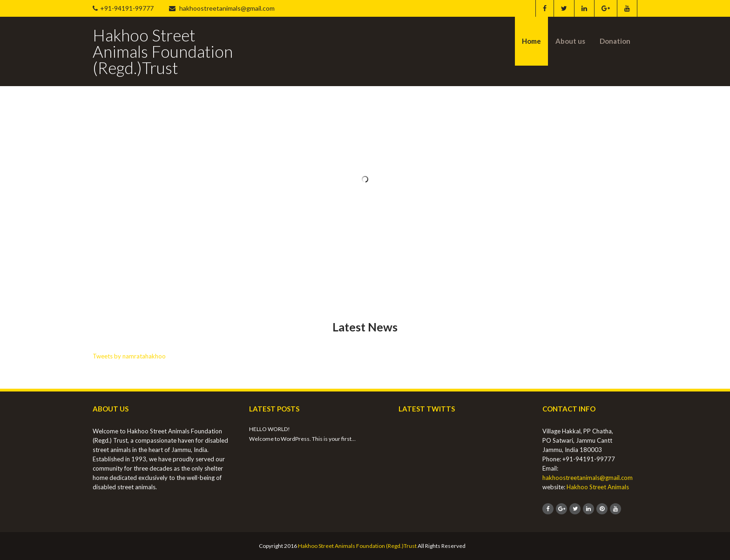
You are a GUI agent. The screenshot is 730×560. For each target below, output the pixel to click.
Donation (615, 41)
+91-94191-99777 (123, 8)
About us (570, 41)
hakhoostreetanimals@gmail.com (222, 8)
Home (531, 41)
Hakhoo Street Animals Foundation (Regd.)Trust (357, 546)
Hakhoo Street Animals (598, 487)
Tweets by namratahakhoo (129, 356)
